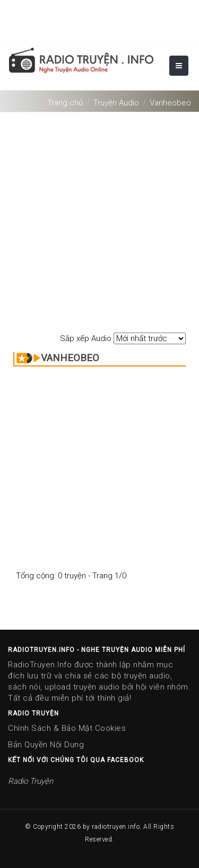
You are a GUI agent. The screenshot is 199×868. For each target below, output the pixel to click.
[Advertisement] (99, 217)
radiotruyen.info (116, 827)
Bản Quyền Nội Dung (46, 745)
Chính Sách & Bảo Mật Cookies (67, 728)
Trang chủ (65, 103)
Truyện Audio (116, 103)
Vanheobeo (170, 103)
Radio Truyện (31, 781)
